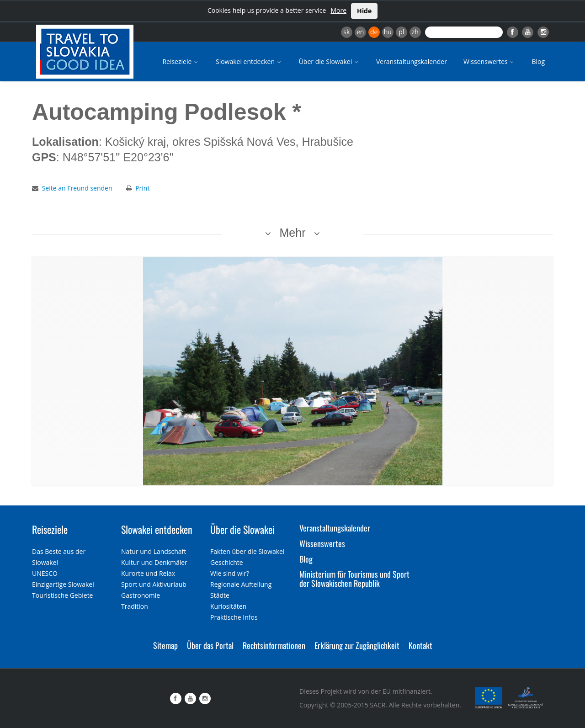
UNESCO (45, 573)
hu (388, 32)
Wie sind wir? (230, 573)
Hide (364, 11)
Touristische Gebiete (63, 595)
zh (415, 32)
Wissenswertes (489, 61)
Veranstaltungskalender (412, 61)
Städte (220, 595)
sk (346, 32)
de (374, 32)
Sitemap (165, 645)
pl (401, 32)
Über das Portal (210, 645)
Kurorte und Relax (148, 573)
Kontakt (420, 645)
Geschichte (227, 562)
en (360, 32)
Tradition (135, 606)
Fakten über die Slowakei (247, 551)
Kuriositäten (228, 606)
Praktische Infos (234, 617)
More (338, 10)
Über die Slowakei (329, 61)
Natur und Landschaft (154, 551)
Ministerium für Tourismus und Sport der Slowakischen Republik (354, 579)
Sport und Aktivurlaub (154, 584)
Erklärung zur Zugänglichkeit (357, 645)
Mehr (293, 233)
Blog (538, 61)
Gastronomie (141, 595)
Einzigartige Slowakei (63, 584)
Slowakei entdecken (249, 61)
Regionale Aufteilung (241, 584)
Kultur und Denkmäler (154, 562)
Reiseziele (181, 61)
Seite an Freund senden (77, 188)
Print (142, 188)
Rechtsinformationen (274, 645)
